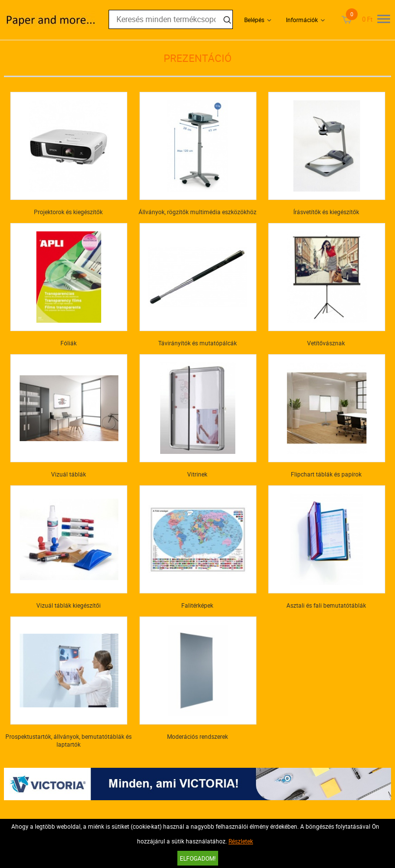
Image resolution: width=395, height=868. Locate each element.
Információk (302, 20)
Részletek (241, 841)
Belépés (254, 20)
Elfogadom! (198, 858)
